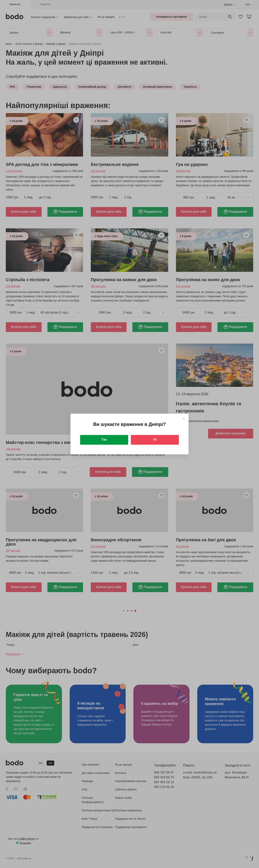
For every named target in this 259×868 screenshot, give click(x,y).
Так (104, 440)
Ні (155, 440)
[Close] (184, 419)
